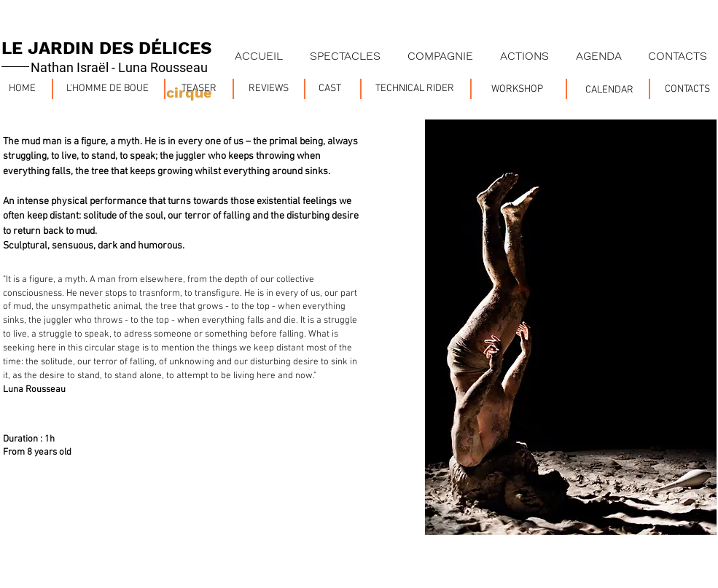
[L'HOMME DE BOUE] (108, 89)
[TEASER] (199, 89)
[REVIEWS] (269, 89)
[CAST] (330, 89)
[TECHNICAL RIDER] (415, 89)
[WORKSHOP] (518, 90)
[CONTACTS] (687, 89)
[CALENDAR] (610, 90)
